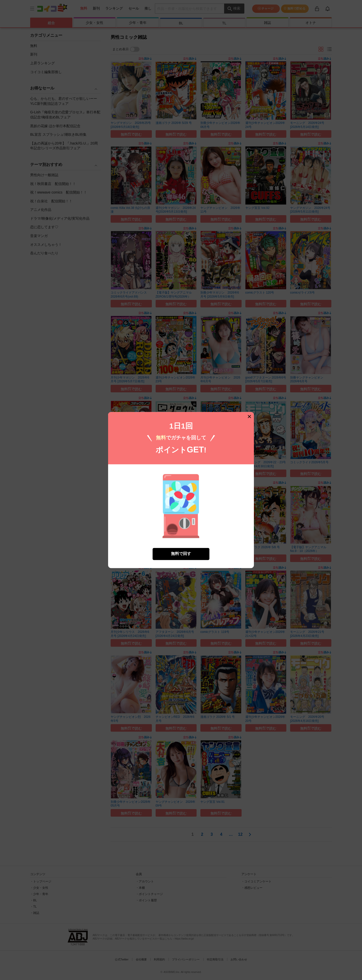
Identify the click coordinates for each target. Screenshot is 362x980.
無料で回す (181, 550)
